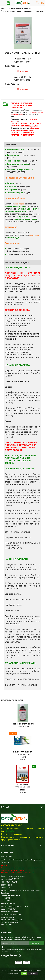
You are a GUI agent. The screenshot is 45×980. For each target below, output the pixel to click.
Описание (10, 144)
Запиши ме (36, 943)
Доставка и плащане (17, 262)
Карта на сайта (12, 973)
